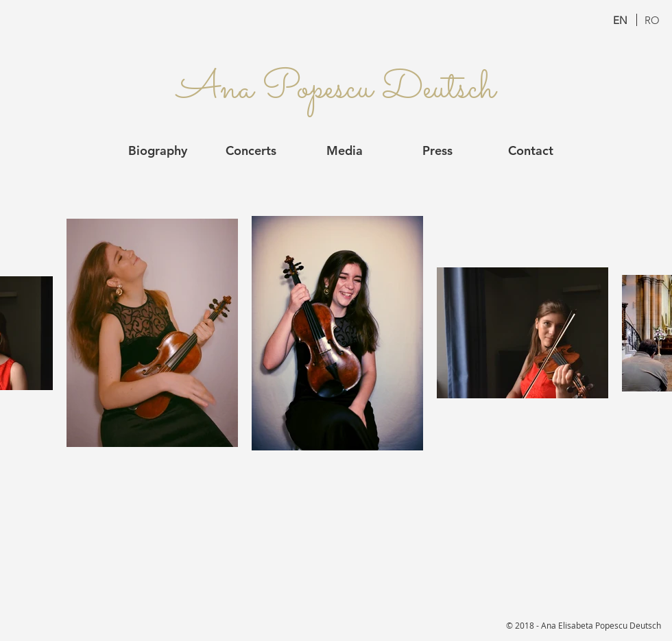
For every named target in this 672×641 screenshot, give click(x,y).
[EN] (620, 20)
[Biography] (158, 151)
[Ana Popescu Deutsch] (336, 89)
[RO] (652, 20)
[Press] (437, 151)
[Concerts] (251, 151)
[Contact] (531, 151)
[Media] (344, 151)
